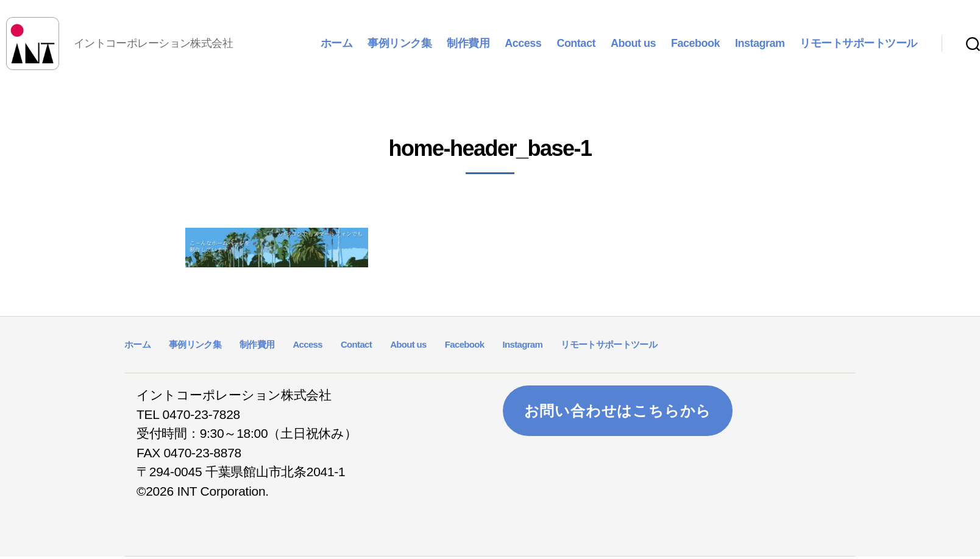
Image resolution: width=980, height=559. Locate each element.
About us (633, 44)
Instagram (760, 44)
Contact (576, 44)
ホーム (337, 44)
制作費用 (468, 44)
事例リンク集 (399, 44)
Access (523, 44)
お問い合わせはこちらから (618, 413)
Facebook (695, 44)
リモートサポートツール (858, 44)
